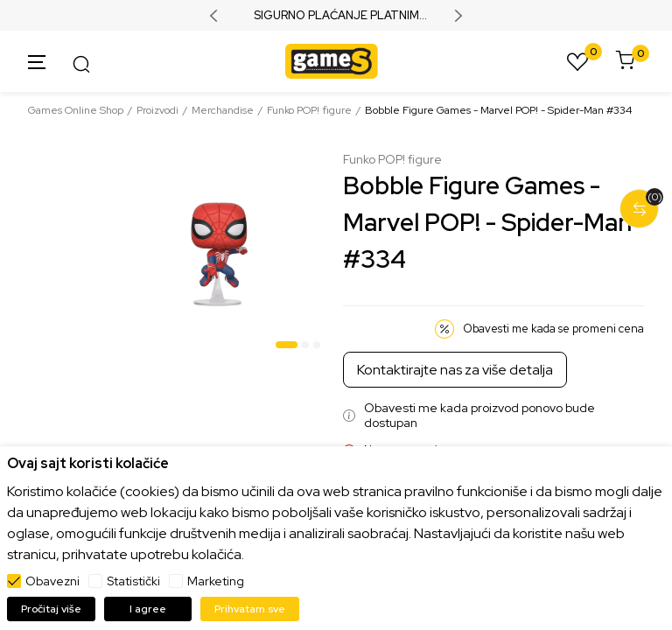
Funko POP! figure (309, 110)
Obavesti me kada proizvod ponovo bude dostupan (479, 416)
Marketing (216, 581)
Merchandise (223, 110)
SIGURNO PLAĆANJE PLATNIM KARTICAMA (336, 16)
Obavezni (52, 581)
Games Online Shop (76, 110)
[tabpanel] (218, 255)
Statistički (133, 581)
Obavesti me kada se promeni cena (553, 329)
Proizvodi (157, 110)
